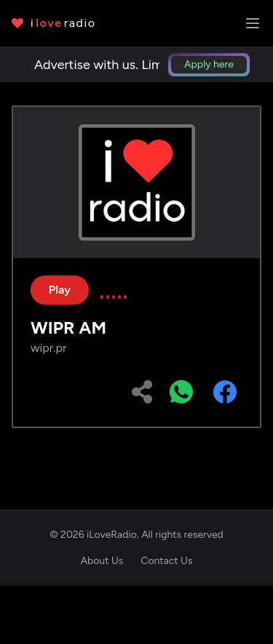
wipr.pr (48, 348)
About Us (102, 561)
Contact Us (166, 561)
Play (60, 290)
